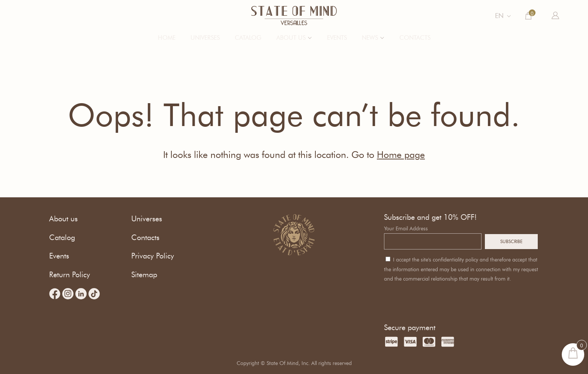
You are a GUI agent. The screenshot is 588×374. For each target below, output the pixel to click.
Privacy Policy (153, 256)
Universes (205, 38)
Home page (401, 155)
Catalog (248, 38)
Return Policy (70, 275)
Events (337, 38)
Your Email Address (406, 229)
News (370, 38)
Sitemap (144, 275)
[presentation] (441, 299)
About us (291, 38)
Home (167, 38)
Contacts (415, 38)
